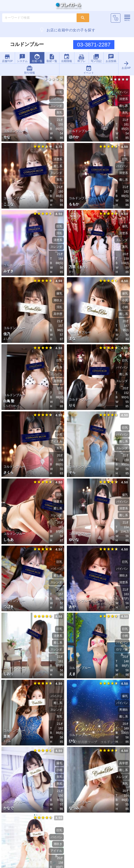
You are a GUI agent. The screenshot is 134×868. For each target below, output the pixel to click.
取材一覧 (52, 58)
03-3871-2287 (94, 45)
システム (22, 58)
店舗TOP (7, 58)
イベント (89, 70)
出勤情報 (67, 58)
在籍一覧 (37, 58)
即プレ (82, 58)
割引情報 (30, 70)
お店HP (126, 65)
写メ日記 (96, 58)
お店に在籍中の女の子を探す (67, 30)
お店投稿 (111, 58)
